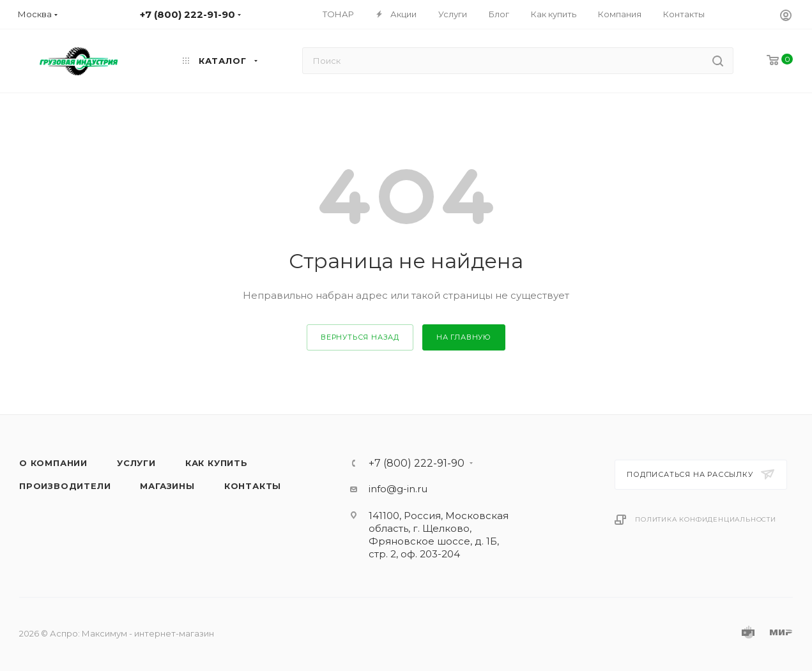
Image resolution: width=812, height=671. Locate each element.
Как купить (217, 463)
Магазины (167, 486)
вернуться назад (360, 337)
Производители (65, 486)
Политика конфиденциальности (706, 519)
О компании (53, 463)
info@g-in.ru (398, 489)
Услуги (136, 463)
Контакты (253, 486)
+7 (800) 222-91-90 (417, 464)
